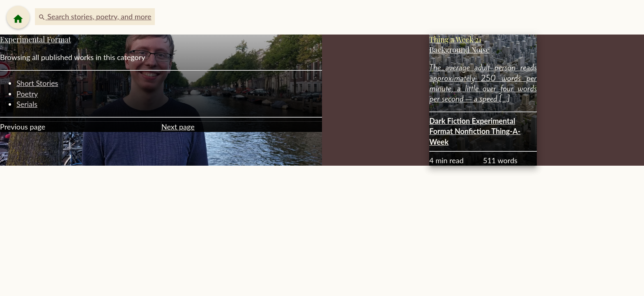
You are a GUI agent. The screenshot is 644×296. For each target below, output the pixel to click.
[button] (95, 17)
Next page (178, 127)
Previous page (23, 127)
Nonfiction (473, 131)
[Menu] (18, 17)
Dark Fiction (450, 121)
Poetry (27, 94)
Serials (27, 104)
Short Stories (37, 83)
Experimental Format (36, 39)
